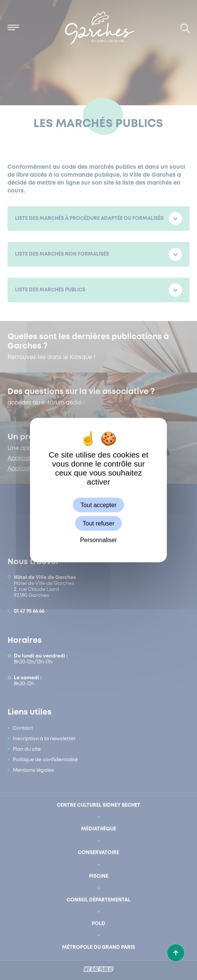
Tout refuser (98, 523)
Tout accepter (98, 505)
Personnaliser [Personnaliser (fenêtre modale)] (98, 540)
